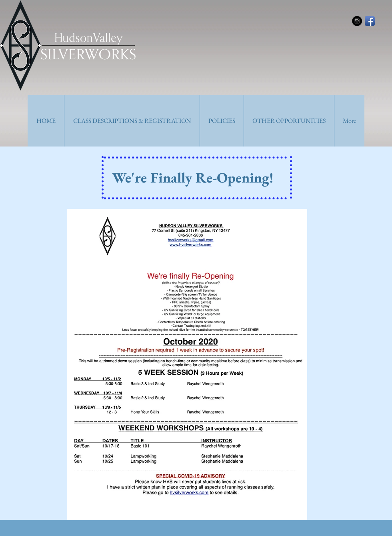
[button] (132, 121)
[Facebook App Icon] (370, 21)
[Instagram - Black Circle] (357, 21)
